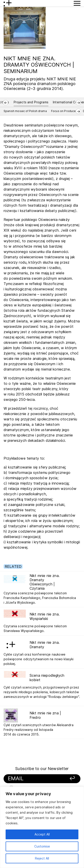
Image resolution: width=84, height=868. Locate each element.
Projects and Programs (31, 102)
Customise (42, 846)
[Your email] (35, 779)
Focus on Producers (65, 111)
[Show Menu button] (77, 3)
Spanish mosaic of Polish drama (25, 111)
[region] (42, 827)
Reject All (42, 858)
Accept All (42, 834)
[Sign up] (70, 779)
